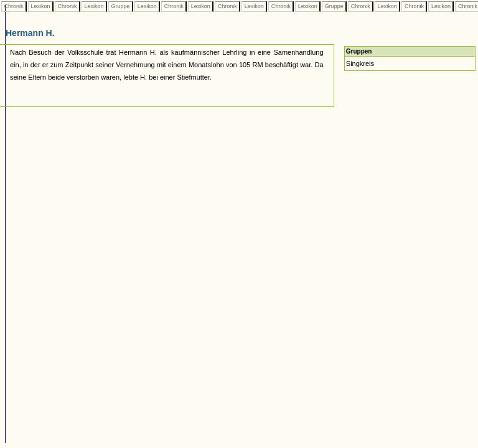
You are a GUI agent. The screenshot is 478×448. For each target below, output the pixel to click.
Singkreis (360, 63)
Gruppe (120, 6)
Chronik (14, 6)
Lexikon (40, 6)
